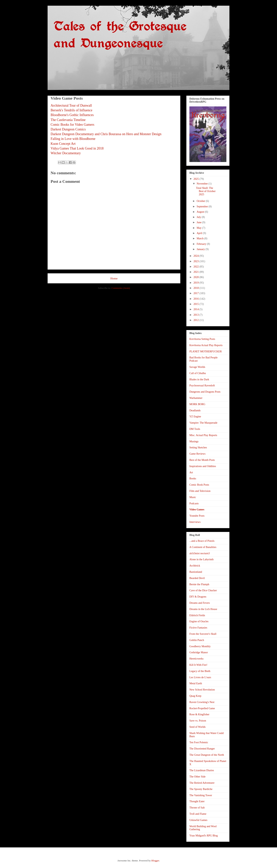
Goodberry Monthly (200, 646)
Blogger (155, 861)
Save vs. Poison (198, 721)
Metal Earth (196, 683)
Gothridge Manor (199, 652)
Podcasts (194, 503)
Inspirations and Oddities (203, 466)
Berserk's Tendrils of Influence (71, 110)
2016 (197, 299)
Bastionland (196, 572)
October (201, 201)
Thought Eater (197, 801)
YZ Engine (195, 417)
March (200, 238)
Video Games (197, 510)
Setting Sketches (198, 448)
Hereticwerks (196, 659)
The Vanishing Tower (201, 795)
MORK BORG (197, 404)
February (202, 244)
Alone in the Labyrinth (201, 559)
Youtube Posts (197, 516)
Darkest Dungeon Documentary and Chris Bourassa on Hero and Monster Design (106, 134)
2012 (197, 320)
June (199, 222)
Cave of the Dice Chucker (203, 590)
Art (191, 472)
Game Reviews (197, 454)
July (199, 217)
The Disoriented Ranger (202, 749)
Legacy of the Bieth (200, 671)
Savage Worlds (197, 367)
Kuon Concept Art (63, 144)
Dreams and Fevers (200, 603)
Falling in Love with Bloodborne (73, 139)
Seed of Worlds (198, 727)
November (203, 184)
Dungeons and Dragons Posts (205, 392)
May (199, 228)
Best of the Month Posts (202, 460)
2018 (197, 288)
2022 (197, 267)
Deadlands (195, 410)
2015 (197, 304)
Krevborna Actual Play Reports (206, 345)
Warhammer (196, 398)
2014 (197, 309)
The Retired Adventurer (202, 783)
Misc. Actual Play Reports (203, 435)
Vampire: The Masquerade (203, 423)
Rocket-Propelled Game (202, 708)
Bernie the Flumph (199, 584)
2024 (197, 256)
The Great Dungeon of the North (207, 755)
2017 (197, 293)
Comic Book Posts (199, 485)
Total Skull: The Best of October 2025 (206, 191)
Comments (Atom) (121, 288)
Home (114, 278)
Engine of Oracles (199, 621)
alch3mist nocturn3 (200, 553)
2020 (197, 277)
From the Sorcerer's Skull (203, 634)
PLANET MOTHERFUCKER (206, 351)
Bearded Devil (197, 578)
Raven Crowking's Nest (202, 702)
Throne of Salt (197, 808)
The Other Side (198, 777)
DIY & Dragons (198, 597)
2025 (197, 179)
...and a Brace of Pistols (202, 541)
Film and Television (200, 491)
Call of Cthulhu (198, 373)
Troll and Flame (198, 814)
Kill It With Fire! (198, 665)
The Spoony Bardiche (201, 789)
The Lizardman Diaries (202, 770)
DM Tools (195, 429)
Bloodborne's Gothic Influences (72, 115)
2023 (197, 261)
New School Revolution (202, 690)
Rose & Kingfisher (199, 714)
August (201, 212)
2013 (197, 315)
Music (193, 497)
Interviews (195, 522)
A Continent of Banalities (203, 547)
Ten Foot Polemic (199, 742)
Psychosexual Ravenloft (202, 386)
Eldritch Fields (197, 615)
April (200, 233)
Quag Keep (195, 696)
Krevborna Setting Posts (202, 339)
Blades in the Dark (199, 379)
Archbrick (195, 566)
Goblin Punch (197, 640)
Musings (194, 441)
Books (193, 479)
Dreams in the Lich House (203, 609)
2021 (197, 272)
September (203, 207)
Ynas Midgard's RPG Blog (204, 836)
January (201, 249)
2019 (197, 283)
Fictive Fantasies (198, 628)
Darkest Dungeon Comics (68, 129)
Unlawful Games (198, 820)
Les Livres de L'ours (200, 677)
